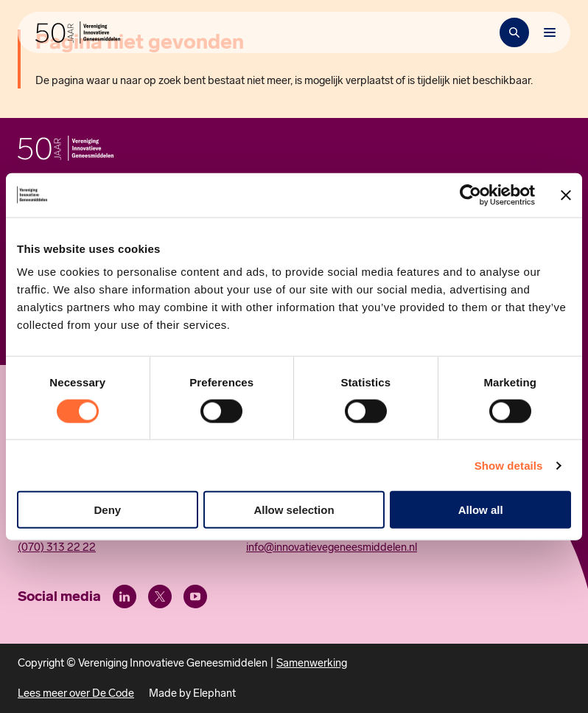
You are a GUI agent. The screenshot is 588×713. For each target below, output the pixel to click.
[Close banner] (566, 195)
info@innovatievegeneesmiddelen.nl (332, 547)
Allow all (481, 510)
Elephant (214, 693)
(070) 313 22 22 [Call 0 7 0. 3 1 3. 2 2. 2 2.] (57, 547)
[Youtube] (195, 597)
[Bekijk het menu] (550, 32)
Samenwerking (312, 663)
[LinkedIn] (125, 597)
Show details (509, 465)
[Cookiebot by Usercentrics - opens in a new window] (470, 195)
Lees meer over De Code (76, 693)
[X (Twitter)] (160, 597)
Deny (107, 510)
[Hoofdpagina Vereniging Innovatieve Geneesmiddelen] (78, 32)
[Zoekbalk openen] (514, 32)
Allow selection (294, 510)
